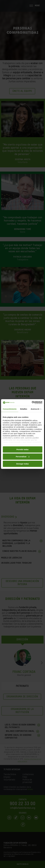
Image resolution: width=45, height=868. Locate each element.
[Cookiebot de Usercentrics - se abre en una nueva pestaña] (32, 403)
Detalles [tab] (24, 409)
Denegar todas (22, 464)
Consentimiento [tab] (10, 409)
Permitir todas (22, 449)
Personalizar (23, 457)
